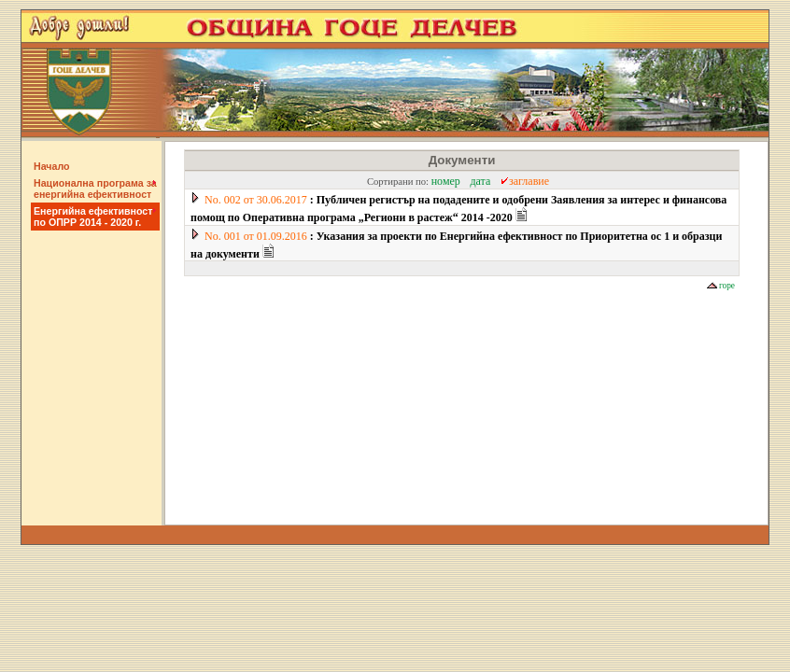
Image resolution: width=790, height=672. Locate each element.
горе (721, 286)
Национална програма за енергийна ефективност (95, 189)
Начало (52, 166)
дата (480, 181)
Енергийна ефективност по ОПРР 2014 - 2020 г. (95, 217)
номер (446, 181)
